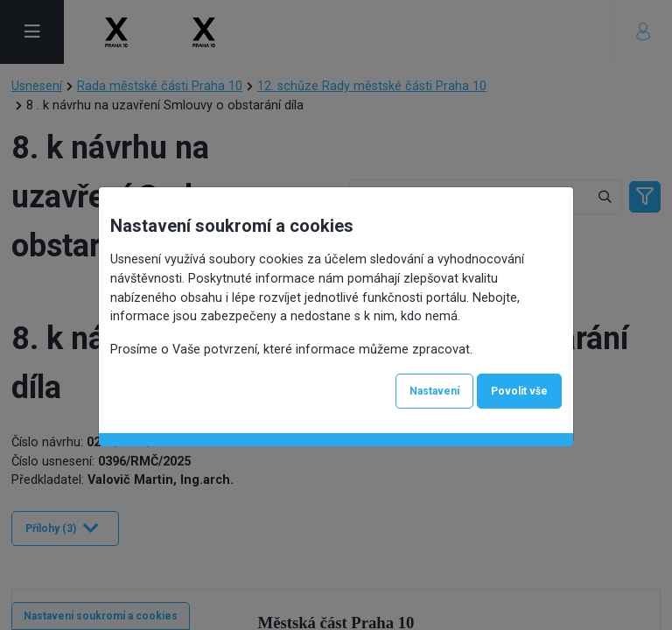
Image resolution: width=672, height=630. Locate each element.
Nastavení (434, 391)
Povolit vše (519, 391)
